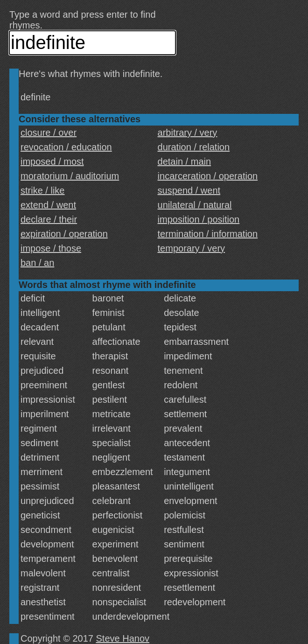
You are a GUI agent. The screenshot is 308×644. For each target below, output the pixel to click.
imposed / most (52, 161)
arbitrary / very (188, 133)
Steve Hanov (123, 638)
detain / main (185, 161)
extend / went (48, 205)
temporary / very (191, 248)
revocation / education (66, 147)
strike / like (42, 190)
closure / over (49, 133)
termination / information (208, 234)
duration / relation (194, 147)
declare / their (49, 219)
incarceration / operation (208, 176)
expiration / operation (64, 234)
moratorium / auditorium (70, 176)
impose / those (51, 248)
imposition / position (199, 219)
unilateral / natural (195, 205)
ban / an (37, 263)
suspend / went (189, 190)
